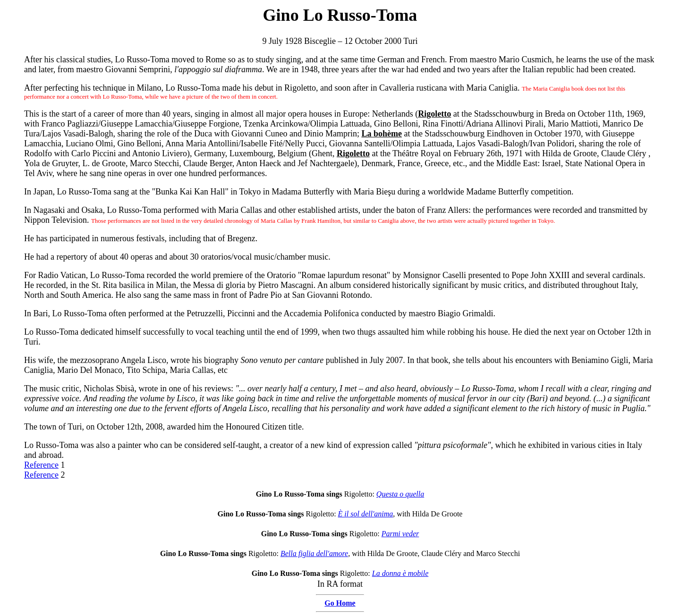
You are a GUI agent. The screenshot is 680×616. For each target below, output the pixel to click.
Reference (41, 465)
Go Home (340, 603)
